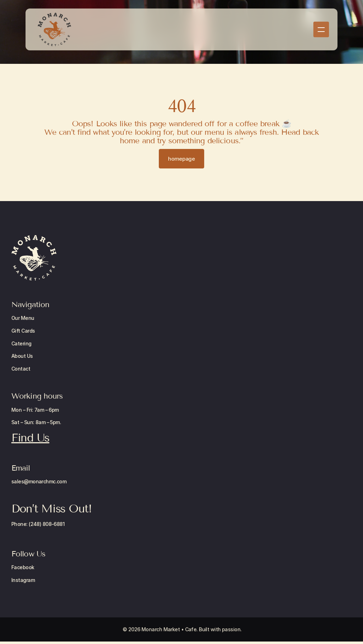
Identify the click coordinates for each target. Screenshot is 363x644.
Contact (21, 369)
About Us (22, 356)
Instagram (23, 580)
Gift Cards (23, 331)
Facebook (23, 567)
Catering (21, 343)
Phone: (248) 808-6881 (38, 524)
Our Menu (23, 318)
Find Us (30, 438)
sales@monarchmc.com (39, 481)
